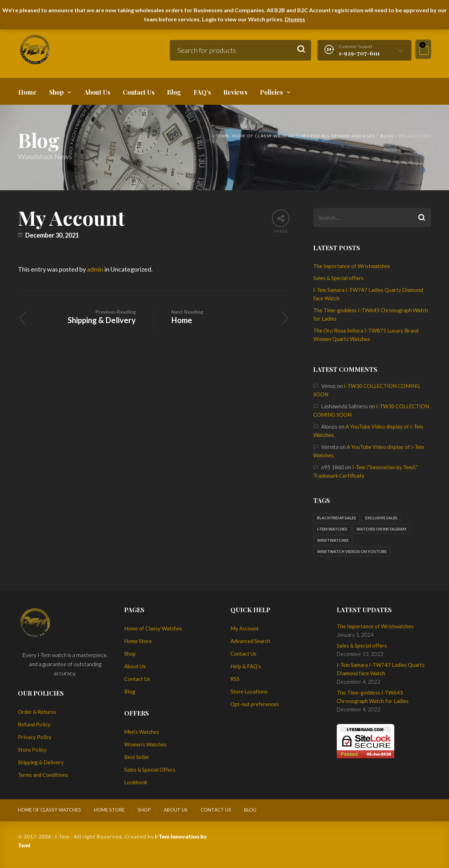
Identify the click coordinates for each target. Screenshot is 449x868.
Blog (130, 691)
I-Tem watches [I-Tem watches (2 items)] (332, 529)
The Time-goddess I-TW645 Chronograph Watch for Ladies (373, 697)
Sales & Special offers (338, 278)
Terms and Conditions (43, 775)
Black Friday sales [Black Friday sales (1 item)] (337, 518)
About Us (135, 666)
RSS (235, 679)
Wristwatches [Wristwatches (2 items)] (333, 540)
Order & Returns (37, 712)
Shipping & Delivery (86, 316)
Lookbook (136, 782)
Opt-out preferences (255, 704)
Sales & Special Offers (150, 770)
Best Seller (137, 757)
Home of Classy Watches (153, 628)
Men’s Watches (142, 732)
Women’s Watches (145, 744)
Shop (130, 654)
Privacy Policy (35, 737)
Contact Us (137, 679)
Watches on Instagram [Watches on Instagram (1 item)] (381, 529)
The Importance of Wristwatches (352, 266)
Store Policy (32, 750)
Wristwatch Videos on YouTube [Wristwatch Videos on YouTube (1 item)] (352, 551)
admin (95, 269)
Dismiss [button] (295, 19)
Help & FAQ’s (246, 666)
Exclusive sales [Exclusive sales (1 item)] (381, 518)
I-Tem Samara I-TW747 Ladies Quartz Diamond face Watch (381, 669)
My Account (244, 628)
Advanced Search (250, 641)
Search (301, 49)
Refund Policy (34, 724)
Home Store (138, 641)
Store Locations (249, 691)
